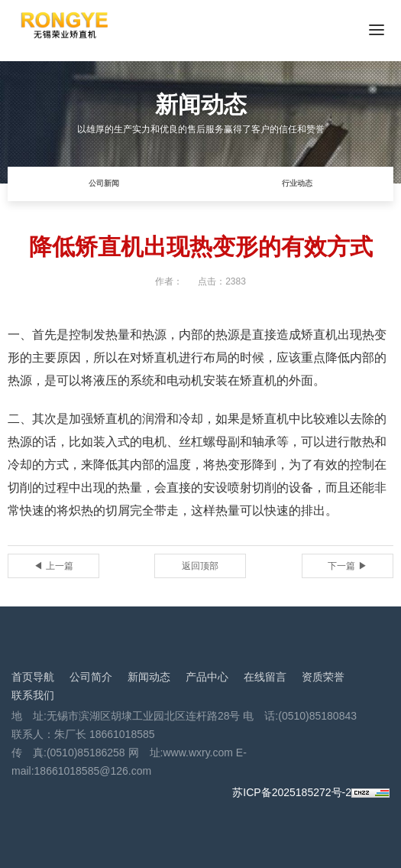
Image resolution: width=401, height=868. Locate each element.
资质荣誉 (323, 677)
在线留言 (265, 677)
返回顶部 (200, 566)
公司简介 (91, 677)
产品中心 (207, 677)
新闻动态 (149, 677)
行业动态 (297, 183)
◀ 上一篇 (53, 566)
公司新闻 (104, 183)
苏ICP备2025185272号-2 (292, 792)
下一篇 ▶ (347, 566)
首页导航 (33, 677)
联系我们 (33, 695)
